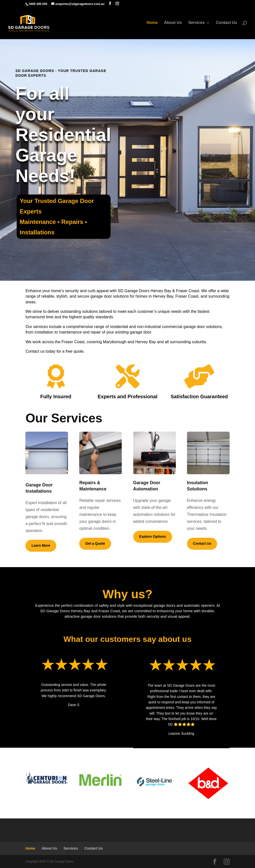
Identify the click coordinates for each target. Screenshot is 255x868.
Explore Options (153, 536)
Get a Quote (95, 543)
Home (152, 24)
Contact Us (227, 24)
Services (196, 24)
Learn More (41, 545)
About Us (173, 24)
